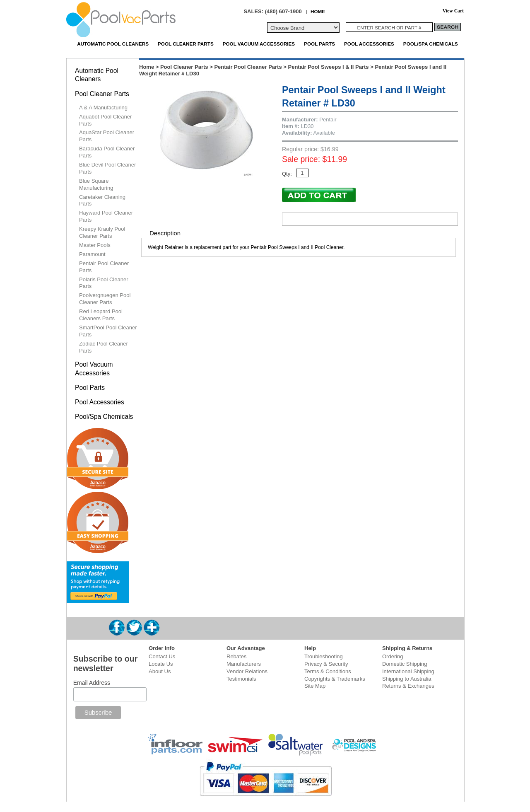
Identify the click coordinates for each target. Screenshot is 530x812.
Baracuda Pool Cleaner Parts (107, 152)
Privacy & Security (326, 664)
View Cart (453, 11)
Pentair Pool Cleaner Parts (248, 67)
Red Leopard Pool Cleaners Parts (101, 315)
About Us (160, 671)
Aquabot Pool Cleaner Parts (105, 120)
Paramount (92, 254)
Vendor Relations (247, 671)
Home (147, 67)
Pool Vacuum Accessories (259, 44)
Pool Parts (319, 44)
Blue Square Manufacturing (96, 184)
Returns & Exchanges (408, 686)
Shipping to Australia (407, 679)
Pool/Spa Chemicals (431, 44)
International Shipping (408, 671)
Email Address (92, 683)
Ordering (393, 656)
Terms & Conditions (328, 671)
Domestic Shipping (405, 664)
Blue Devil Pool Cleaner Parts (107, 168)
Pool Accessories (369, 44)
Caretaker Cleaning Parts (102, 201)
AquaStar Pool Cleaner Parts (107, 136)
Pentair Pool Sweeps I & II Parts (329, 67)
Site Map (315, 686)
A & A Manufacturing (103, 108)
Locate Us (161, 664)
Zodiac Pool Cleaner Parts (104, 347)
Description (165, 233)
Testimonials (241, 679)
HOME (318, 11)
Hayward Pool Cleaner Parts (106, 216)
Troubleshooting (324, 656)
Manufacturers (244, 664)
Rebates (236, 656)
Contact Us (162, 656)
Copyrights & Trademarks (335, 679)
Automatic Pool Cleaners (113, 44)
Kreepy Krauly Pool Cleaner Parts (102, 232)
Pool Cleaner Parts (186, 44)
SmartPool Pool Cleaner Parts (108, 331)
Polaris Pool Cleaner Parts (104, 283)
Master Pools (95, 245)
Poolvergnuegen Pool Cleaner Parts (105, 299)
